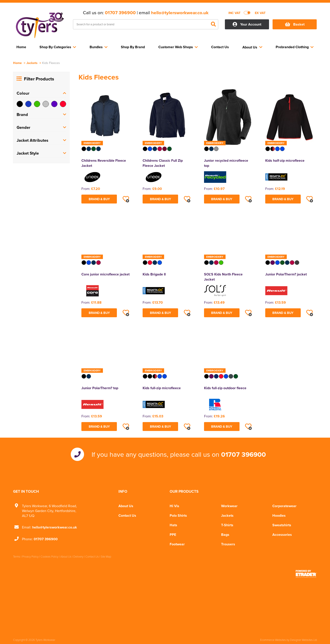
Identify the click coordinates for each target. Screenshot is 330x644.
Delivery (78, 556)
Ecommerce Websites (273, 640)
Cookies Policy (49, 556)
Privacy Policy (30, 556)
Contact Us (127, 515)
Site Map (106, 556)
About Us (126, 506)
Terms (17, 556)
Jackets (32, 63)
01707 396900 (120, 13)
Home (17, 63)
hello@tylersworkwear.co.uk (180, 13)
